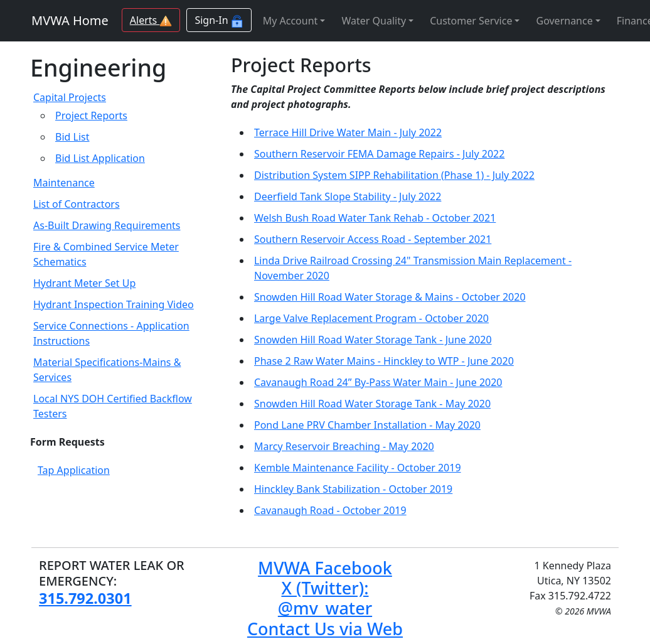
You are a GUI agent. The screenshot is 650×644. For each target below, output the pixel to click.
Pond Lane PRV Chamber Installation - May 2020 (367, 425)
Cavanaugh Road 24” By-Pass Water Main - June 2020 (378, 382)
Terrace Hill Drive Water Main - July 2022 (348, 132)
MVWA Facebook (325, 568)
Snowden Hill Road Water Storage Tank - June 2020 (373, 340)
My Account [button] (290, 21)
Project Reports (91, 115)
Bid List (72, 137)
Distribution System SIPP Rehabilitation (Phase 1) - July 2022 (394, 175)
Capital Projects (70, 97)
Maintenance (64, 183)
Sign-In (219, 20)
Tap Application (74, 470)
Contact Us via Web (325, 629)
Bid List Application (100, 158)
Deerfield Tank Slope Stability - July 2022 (348, 196)
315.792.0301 (85, 598)
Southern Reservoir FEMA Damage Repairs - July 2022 (379, 154)
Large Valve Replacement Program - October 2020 (371, 318)
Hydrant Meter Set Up (84, 283)
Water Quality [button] (374, 21)
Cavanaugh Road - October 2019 (330, 510)
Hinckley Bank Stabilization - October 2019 (353, 489)
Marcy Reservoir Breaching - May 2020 (344, 446)
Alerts (151, 20)
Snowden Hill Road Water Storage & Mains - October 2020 (390, 297)
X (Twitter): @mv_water (325, 598)
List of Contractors (77, 204)
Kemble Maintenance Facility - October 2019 (358, 468)
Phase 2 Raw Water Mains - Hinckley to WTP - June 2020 (384, 361)
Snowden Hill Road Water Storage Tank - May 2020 (372, 404)
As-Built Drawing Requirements (107, 225)
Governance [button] (564, 21)
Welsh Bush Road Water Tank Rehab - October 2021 (375, 218)
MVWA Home (70, 20)
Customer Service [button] (471, 21)
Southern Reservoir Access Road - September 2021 (373, 239)
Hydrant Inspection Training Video (114, 304)
